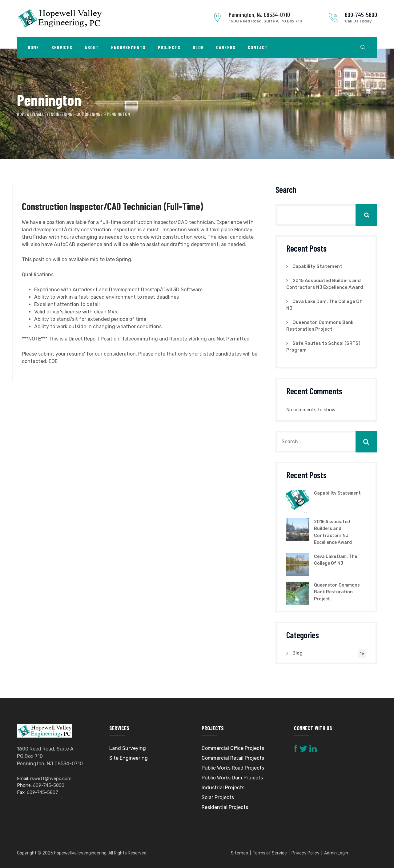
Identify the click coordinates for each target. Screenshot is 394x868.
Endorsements (128, 47)
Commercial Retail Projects (233, 758)
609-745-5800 (361, 14)
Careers (226, 47)
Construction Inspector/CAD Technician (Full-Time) (113, 206)
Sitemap (239, 853)
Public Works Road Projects (233, 768)
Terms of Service (270, 853)
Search (286, 189)
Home (33, 47)
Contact (258, 47)
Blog (198, 47)
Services (62, 47)
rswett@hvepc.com (51, 778)
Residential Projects (225, 807)
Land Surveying (128, 748)
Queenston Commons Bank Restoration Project (337, 592)
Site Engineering (129, 758)
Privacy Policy (306, 853)
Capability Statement (317, 266)
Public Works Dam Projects (232, 778)
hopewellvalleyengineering (80, 853)
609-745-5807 (42, 792)
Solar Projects (218, 797)
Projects (169, 47)
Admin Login (336, 853)
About (92, 47)
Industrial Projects (223, 788)
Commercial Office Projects (233, 748)
